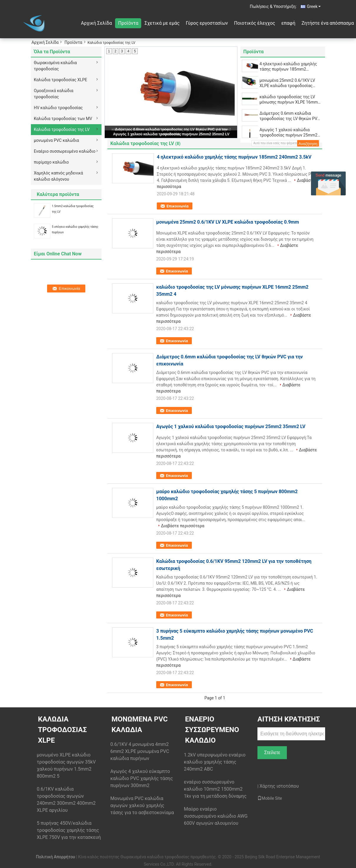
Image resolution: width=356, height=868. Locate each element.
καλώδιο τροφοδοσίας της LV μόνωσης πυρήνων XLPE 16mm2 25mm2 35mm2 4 (290, 100)
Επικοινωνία (178, 206)
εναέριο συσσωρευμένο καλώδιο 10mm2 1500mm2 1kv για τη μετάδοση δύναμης (215, 789)
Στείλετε (272, 753)
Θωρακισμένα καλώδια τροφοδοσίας (55, 66)
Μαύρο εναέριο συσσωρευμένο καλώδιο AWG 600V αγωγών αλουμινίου (216, 816)
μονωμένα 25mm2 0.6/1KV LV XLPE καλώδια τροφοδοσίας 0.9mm (287, 83)
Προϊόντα (128, 23)
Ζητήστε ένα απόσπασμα (328, 23)
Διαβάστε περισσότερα (183, 526)
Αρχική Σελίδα (96, 23)
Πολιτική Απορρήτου (55, 857)
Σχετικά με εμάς (162, 23)
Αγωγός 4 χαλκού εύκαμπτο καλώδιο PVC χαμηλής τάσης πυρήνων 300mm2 (142, 778)
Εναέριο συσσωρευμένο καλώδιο (65, 151)
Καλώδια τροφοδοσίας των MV (63, 119)
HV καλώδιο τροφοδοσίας (58, 108)
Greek (314, 6)
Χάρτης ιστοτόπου (279, 786)
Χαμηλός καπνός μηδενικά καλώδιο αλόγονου (58, 176)
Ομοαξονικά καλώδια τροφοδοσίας (54, 94)
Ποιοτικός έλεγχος (255, 23)
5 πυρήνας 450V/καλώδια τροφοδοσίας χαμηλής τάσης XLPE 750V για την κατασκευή (69, 830)
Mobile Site (270, 798)
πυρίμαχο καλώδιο (51, 162)
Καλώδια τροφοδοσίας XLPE (60, 80)
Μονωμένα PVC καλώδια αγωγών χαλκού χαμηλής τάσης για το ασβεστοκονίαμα (142, 805)
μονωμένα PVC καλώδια (56, 140)
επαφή (288, 23)
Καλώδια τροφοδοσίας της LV (62, 129)
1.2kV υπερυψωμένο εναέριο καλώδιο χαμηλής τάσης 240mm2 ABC (215, 762)
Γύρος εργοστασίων (207, 23)
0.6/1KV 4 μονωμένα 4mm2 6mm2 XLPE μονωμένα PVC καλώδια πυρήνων (140, 751)
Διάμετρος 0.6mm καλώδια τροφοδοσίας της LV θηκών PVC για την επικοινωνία (290, 116)
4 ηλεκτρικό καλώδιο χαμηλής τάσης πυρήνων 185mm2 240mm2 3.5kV (288, 67)
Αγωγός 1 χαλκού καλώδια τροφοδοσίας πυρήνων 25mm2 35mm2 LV (171, 134)
